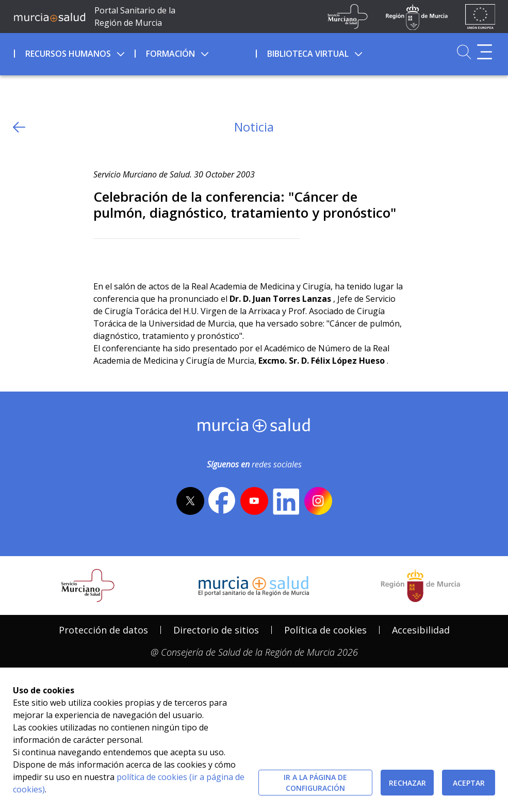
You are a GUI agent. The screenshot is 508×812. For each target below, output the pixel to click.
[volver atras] (19, 127)
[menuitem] (73, 52)
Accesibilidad (421, 630)
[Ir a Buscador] (464, 52)
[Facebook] (121, 256)
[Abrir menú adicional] (485, 52)
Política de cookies (325, 630)
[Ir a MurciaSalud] (50, 17)
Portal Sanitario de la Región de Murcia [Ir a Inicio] (135, 17)
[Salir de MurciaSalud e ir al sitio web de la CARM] (421, 586)
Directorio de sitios (216, 630)
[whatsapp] (141, 256)
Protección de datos (103, 630)
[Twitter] (101, 256)
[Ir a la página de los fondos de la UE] (480, 17)
